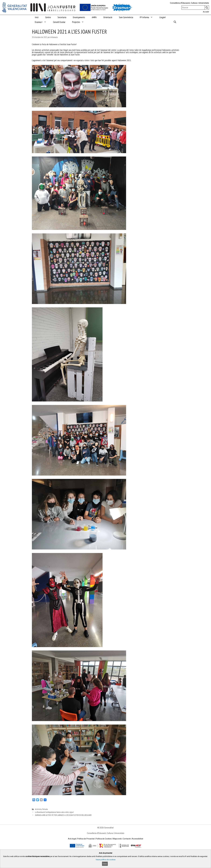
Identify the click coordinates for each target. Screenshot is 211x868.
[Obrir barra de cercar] (175, 22)
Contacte (127, 839)
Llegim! (163, 17)
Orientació (108, 17)
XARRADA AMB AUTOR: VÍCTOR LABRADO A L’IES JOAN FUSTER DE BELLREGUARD (63, 815)
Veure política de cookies (106, 860)
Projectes (80, 22)
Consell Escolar (59, 22)
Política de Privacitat (86, 839)
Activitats (38, 809)
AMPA (94, 17)
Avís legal (72, 839)
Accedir (206, 12)
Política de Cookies (104, 839)
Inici (37, 17)
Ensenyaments (79, 17)
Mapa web (117, 839)
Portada (45, 809)
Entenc (105, 864)
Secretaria (62, 17)
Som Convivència (126, 17)
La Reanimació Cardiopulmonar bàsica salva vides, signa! (54, 812)
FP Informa (148, 17)
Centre (48, 17)
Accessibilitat (138, 839)
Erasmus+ (42, 22)
